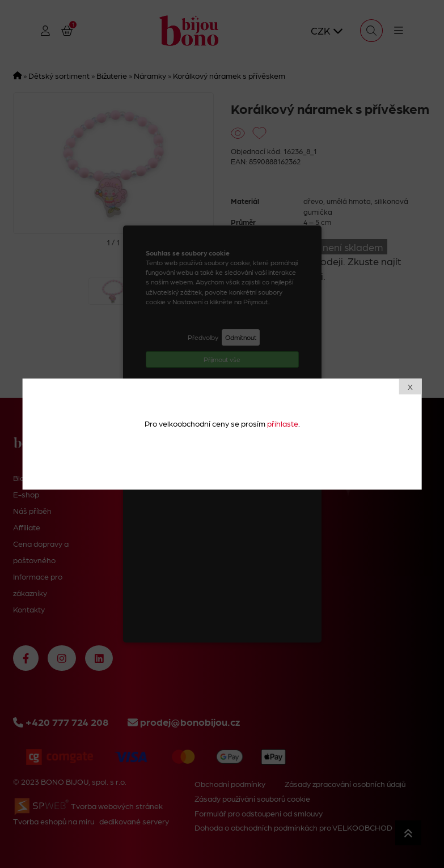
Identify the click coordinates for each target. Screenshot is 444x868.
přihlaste (283, 423)
